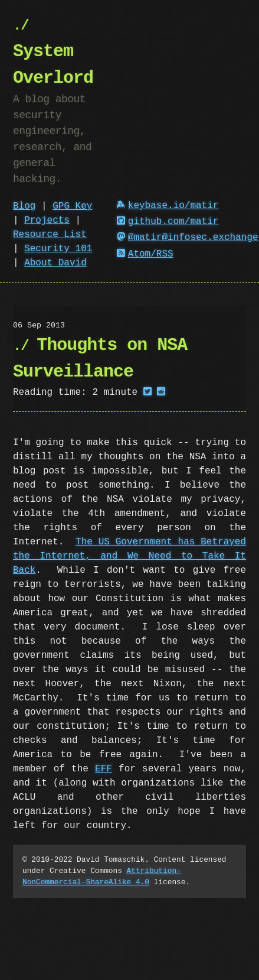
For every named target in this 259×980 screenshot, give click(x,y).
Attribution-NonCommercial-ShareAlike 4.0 (102, 876)
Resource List (50, 235)
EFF (104, 769)
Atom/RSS (145, 254)
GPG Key (72, 206)
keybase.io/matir (168, 206)
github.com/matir (168, 222)
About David (55, 263)
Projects (47, 220)
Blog (24, 206)
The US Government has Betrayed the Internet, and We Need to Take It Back (129, 556)
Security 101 (58, 249)
